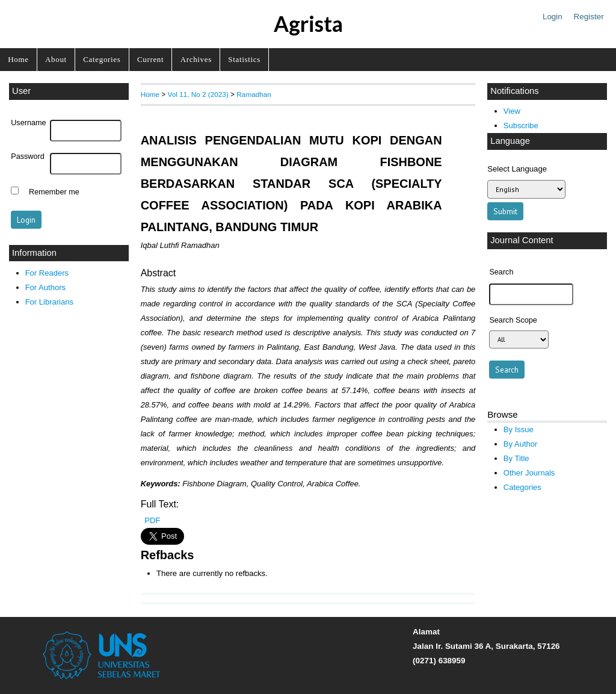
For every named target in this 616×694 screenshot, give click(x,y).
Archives (196, 59)
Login (553, 17)
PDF (152, 520)
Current (150, 59)
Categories (102, 59)
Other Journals (529, 473)
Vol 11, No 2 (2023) (198, 94)
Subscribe (521, 125)
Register (589, 17)
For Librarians (49, 302)
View (512, 111)
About (56, 59)
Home (18, 59)
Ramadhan (254, 94)
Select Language (517, 169)
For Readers (47, 273)
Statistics (244, 59)
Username (28, 123)
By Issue (519, 429)
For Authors (45, 287)
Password (28, 156)
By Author (521, 444)
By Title (516, 458)
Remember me (54, 192)
